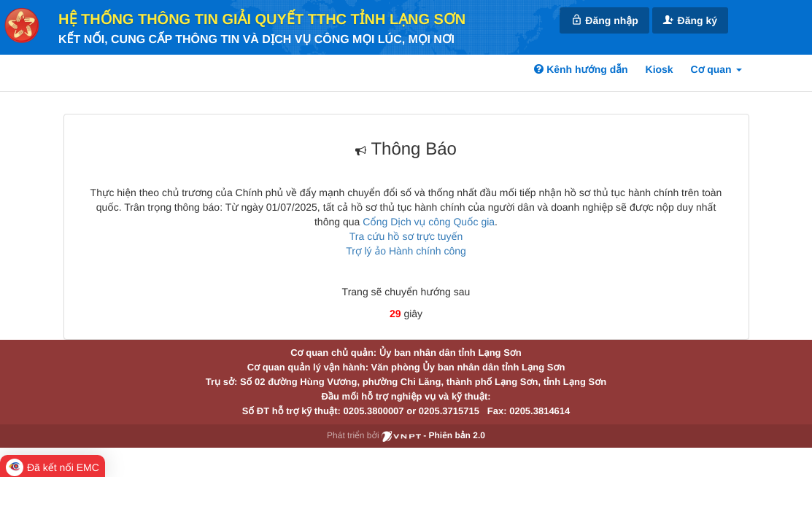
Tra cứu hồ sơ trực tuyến (406, 236)
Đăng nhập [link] (604, 20)
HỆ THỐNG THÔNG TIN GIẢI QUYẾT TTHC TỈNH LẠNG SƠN (262, 20)
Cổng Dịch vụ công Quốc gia (429, 222)
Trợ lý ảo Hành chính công (406, 251)
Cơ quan (716, 69)
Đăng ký (690, 20)
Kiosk (660, 69)
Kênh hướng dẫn (581, 69)
